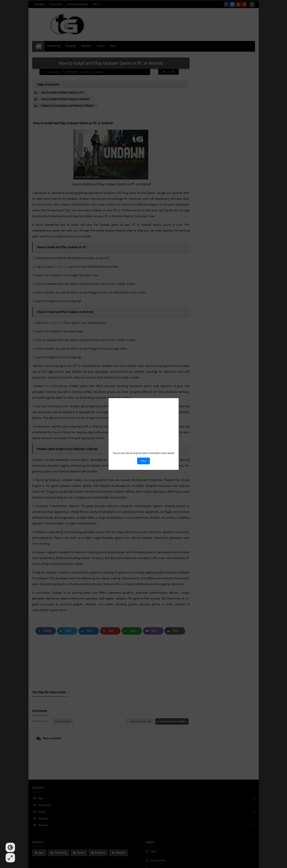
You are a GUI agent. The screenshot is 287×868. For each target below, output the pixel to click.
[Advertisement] (143, 425)
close (143, 461)
